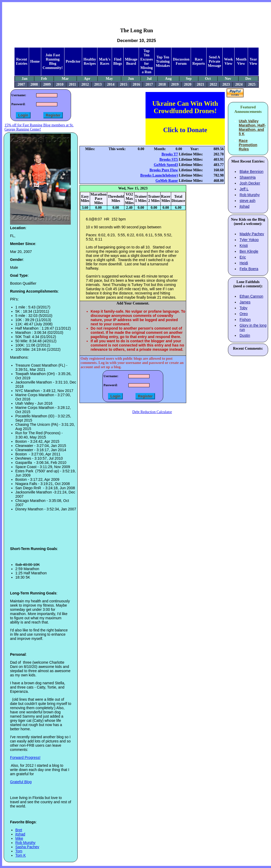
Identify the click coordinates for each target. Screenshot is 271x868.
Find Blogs (118, 61)
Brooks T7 (170, 154)
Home (35, 61)
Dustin (245, 335)
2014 (111, 84)
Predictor (73, 61)
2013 (98, 84)
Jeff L (244, 189)
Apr (87, 79)
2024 (239, 84)
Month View (241, 61)
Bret (19, 830)
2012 (85, 84)
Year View (253, 61)
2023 (226, 84)
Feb (44, 79)
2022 (213, 84)
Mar (65, 79)
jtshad (20, 834)
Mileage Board (131, 61)
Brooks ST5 (169, 160)
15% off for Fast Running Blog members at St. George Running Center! (39, 127)
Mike (19, 838)
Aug (168, 79)
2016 (136, 84)
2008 (34, 84)
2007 (21, 84)
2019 (175, 84)
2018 (162, 84)
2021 (200, 84)
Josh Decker (250, 183)
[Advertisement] (137, 11)
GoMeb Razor (167, 181)
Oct (208, 79)
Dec (248, 79)
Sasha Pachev (27, 847)
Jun (131, 79)
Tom (19, 851)
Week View (228, 61)
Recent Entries (22, 61)
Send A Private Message (215, 61)
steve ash (247, 201)
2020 (188, 84)
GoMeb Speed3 (166, 165)
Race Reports (198, 61)
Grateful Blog (21, 782)
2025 (252, 84)
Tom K (21, 855)
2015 (124, 84)
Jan (25, 79)
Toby (244, 308)
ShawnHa (248, 177)
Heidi (244, 263)
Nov (228, 79)
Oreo (244, 314)
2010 (60, 84)
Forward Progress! (25, 758)
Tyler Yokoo (249, 240)
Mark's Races (105, 61)
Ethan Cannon (251, 296)
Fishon (245, 320)
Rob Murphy (25, 843)
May (109, 79)
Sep (189, 79)
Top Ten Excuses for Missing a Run (146, 61)
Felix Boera (249, 269)
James (245, 302)
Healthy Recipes (90, 61)
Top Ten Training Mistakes (163, 61)
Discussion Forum (181, 61)
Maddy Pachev (252, 234)
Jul (149, 79)
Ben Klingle (249, 251)
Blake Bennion (251, 172)
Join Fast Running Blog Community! (53, 61)
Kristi (244, 246)
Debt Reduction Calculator (152, 412)
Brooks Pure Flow (164, 170)
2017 (149, 84)
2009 (47, 84)
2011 (73, 84)
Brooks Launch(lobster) (159, 175)
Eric (243, 257)
